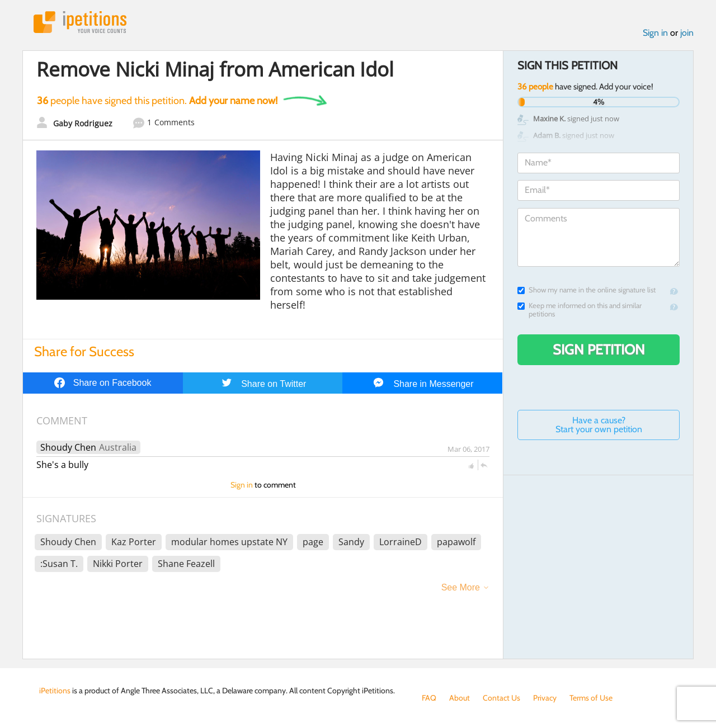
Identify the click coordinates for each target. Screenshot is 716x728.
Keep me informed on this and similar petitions (580, 310)
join (687, 33)
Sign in (655, 33)
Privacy (545, 698)
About (460, 698)
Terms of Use (591, 698)
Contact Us (501, 698)
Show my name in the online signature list (587, 290)
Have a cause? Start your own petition (599, 425)
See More (461, 587)
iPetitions (80, 22)
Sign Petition (599, 349)
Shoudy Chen (68, 447)
